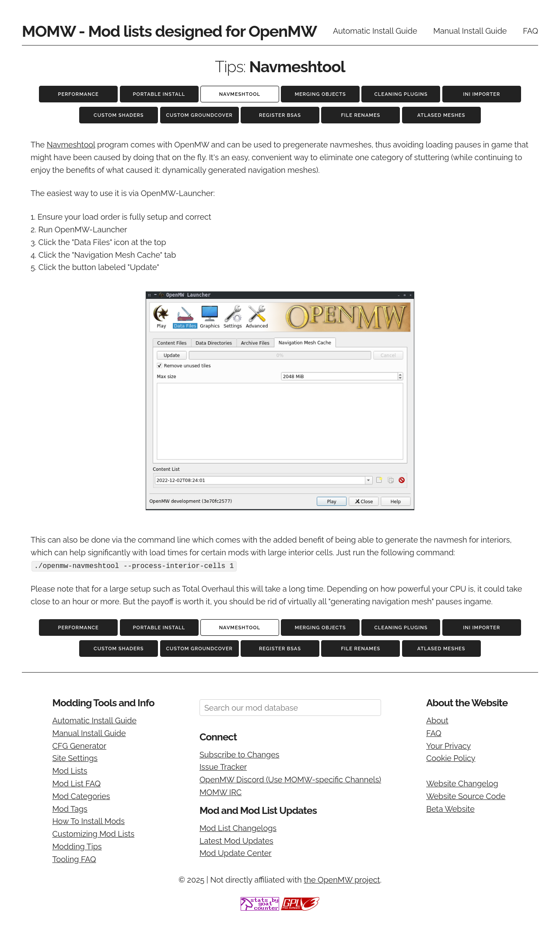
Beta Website (450, 808)
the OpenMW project (342, 879)
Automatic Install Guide (375, 31)
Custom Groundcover (199, 115)
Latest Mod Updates (236, 840)
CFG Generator (79, 745)
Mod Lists (70, 770)
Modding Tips (77, 846)
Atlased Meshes (441, 115)
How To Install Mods (88, 821)
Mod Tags (70, 808)
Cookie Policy (451, 758)
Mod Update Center (236, 853)
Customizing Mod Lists (93, 833)
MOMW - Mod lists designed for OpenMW (169, 31)
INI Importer (481, 94)
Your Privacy (448, 745)
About (437, 720)
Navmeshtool (240, 94)
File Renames (360, 115)
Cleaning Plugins (401, 94)
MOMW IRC (220, 792)
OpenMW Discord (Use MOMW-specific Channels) (290, 779)
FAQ (530, 31)
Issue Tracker (223, 766)
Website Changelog (462, 783)
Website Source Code (466, 796)
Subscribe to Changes (240, 754)
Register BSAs (280, 115)
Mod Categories (81, 796)
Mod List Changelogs (238, 828)
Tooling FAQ (74, 859)
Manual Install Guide (470, 31)
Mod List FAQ (76, 783)
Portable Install (159, 94)
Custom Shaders (119, 115)
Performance (79, 94)
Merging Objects (320, 94)
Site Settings (75, 758)
